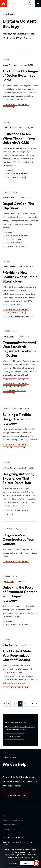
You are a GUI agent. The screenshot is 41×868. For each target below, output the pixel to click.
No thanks (12, 863)
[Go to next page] (36, 704)
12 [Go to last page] (32, 704)
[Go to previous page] (5, 704)
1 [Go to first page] (9, 704)
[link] (16, 104)
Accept (27, 863)
